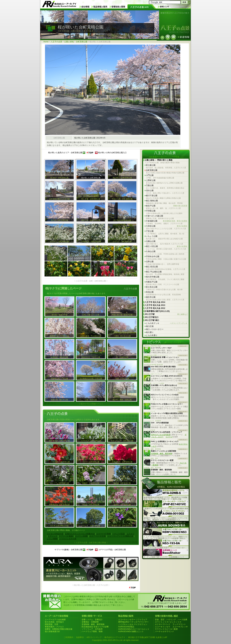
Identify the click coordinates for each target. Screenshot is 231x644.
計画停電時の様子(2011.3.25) (157, 311)
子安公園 (150, 231)
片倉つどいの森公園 (154, 216)
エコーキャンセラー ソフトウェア (133, 620)
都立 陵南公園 (152, 201)
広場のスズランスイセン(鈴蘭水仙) (80, 534)
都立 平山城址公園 (154, 272)
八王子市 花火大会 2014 (155, 302)
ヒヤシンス (53, 536)
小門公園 (150, 175)
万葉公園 (150, 185)
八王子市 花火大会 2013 (155, 305)
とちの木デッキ (167, 323)
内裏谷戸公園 (152, 282)
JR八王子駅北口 (152, 317)
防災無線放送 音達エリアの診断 (95, 627)
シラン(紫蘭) (52, 539)
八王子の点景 (56, 42)
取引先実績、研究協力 (54, 622)
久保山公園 (151, 251)
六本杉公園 (167, 226)
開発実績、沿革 (51, 624)
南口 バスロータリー (155, 329)
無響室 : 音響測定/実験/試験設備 (59, 629)
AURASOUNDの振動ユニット (131, 631)
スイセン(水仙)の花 (55, 534)
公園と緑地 (69, 42)
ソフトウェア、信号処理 (92, 629)
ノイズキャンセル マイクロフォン (133, 624)
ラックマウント (179, 624)
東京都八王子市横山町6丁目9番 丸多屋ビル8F (148, 637)
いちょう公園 (152, 236)
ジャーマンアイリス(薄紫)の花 (120, 536)
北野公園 (150, 262)
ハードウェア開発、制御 (92, 631)
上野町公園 (151, 180)
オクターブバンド (163, 624)
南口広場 (150, 326)
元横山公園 (151, 241)
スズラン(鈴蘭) (81, 536)
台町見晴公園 (82, 42)
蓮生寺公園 (151, 297)
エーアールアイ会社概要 (55, 620)
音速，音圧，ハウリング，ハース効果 (171, 620)
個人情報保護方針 (52, 631)
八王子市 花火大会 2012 (155, 308)
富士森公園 (151, 165)
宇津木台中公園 (153, 256)
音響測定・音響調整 (90, 622)
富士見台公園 (152, 287)
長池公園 (150, 292)
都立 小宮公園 (167, 246)
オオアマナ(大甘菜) (98, 536)
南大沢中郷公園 (153, 277)
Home (46, 42)
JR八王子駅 (166, 314)
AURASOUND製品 (126, 627)
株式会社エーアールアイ (115, 637)
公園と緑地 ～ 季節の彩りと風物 (159, 160)
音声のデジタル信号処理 (161, 435)
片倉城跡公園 (167, 221)
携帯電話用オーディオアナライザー (133, 622)
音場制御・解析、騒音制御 (162, 453)
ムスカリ (130, 534)
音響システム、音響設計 (92, 620)
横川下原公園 (152, 196)
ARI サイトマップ (94, 637)
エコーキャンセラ (163, 627)
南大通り (150, 332)
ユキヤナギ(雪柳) (104, 534)
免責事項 (80, 637)
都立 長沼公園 (152, 267)
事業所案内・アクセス (54, 627)
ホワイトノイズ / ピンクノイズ (168, 622)
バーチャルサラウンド (164, 631)
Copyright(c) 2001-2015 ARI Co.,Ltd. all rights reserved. (115, 640)
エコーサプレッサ (180, 627)
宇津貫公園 (151, 211)
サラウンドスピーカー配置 (166, 629)
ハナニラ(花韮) (119, 534)
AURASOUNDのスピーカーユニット (134, 629)
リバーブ (169, 437)
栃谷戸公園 (167, 206)
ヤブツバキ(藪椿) (66, 536)
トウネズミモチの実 (68, 539)
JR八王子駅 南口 (152, 320)
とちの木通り (152, 335)
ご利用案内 (68, 637)
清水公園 (150, 191)
